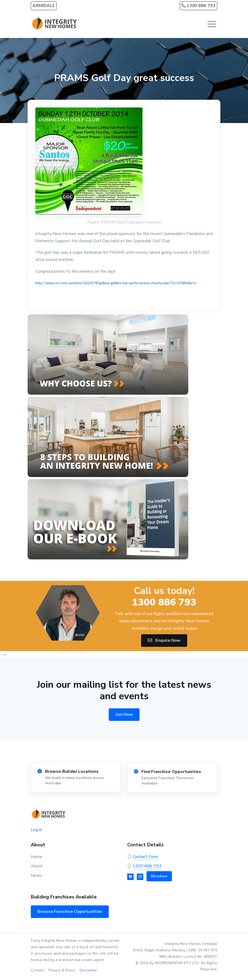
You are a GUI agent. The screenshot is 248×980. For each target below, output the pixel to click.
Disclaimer (88, 970)
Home (37, 857)
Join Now (124, 714)
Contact (37, 970)
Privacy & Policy (62, 970)
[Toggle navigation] (212, 24)
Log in (36, 830)
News (36, 875)
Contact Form (145, 857)
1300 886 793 (198, 6)
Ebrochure (159, 876)
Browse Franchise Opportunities (70, 912)
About (37, 866)
